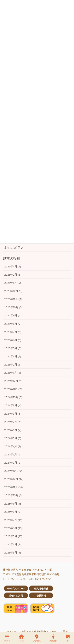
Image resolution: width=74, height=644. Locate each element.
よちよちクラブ (14, 247)
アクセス (37, 638)
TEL (68, 638)
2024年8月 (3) (13, 414)
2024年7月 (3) (13, 422)
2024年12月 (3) (13, 381)
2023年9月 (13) (13, 504)
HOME (21, 638)
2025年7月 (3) (13, 332)
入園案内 (53, 638)
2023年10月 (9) (13, 495)
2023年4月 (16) (13, 544)
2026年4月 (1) (13, 266)
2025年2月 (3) (13, 365)
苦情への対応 (16, 596)
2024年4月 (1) (13, 446)
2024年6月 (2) (13, 430)
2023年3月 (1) (13, 553)
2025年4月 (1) (13, 356)
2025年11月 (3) (13, 299)
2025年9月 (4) (13, 315)
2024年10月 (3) (13, 397)
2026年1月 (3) (13, 283)
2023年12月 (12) (14, 479)
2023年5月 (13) (13, 536)
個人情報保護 (41, 589)
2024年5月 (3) (13, 438)
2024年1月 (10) (13, 471)
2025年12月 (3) (13, 291)
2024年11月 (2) (13, 389)
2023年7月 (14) (13, 520)
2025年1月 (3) (13, 373)
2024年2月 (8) (13, 463)
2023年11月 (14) (14, 487)
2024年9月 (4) (13, 405)
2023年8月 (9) (13, 512)
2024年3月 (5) (13, 454)
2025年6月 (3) (13, 340)
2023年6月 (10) (13, 528)
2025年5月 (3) (13, 348)
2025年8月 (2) (13, 324)
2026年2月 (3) (13, 275)
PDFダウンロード (16, 589)
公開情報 (41, 596)
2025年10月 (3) (13, 307)
